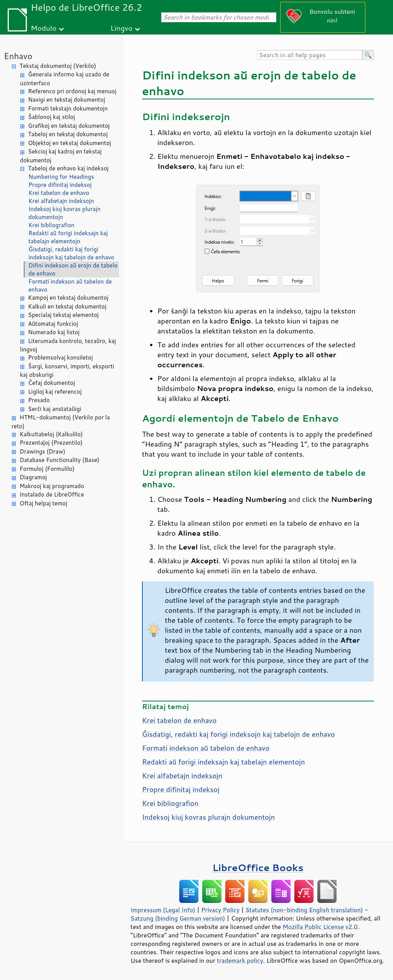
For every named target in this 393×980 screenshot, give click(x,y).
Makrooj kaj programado (52, 486)
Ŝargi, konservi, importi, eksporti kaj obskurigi (67, 371)
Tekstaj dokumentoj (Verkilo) (58, 66)
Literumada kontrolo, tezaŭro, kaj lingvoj (68, 345)
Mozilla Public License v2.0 (320, 927)
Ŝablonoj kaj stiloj (51, 117)
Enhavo (18, 56)
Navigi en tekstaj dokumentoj (67, 100)
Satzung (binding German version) (178, 918)
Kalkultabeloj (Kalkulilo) (51, 434)
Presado (39, 400)
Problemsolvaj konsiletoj (60, 357)
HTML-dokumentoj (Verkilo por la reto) (61, 422)
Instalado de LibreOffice (52, 494)
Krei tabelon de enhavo (59, 193)
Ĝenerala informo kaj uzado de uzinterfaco (64, 79)
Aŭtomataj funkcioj (53, 324)
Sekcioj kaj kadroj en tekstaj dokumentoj (61, 156)
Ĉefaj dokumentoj (51, 383)
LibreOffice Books (258, 867)
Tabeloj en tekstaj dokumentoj (68, 134)
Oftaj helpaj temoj (43, 503)
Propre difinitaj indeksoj (60, 185)
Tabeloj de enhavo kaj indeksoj (68, 168)
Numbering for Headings (61, 177)
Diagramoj (33, 477)
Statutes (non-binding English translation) (304, 910)
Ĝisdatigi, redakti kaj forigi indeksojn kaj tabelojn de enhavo (71, 253)
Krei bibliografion (51, 225)
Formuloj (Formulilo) (47, 469)
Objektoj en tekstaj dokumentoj (69, 143)
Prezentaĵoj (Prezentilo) (51, 443)
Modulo (44, 28)
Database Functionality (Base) (59, 460)
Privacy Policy (220, 910)
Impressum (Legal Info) (163, 910)
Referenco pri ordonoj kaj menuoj (72, 91)
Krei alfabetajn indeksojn (61, 201)
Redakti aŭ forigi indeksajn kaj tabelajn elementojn (68, 237)
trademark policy (240, 960)
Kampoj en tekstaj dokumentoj (68, 298)
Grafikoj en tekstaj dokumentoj (69, 126)
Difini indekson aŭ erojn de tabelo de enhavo (73, 269)
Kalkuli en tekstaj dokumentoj (67, 306)
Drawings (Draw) (42, 451)
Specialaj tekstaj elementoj (63, 315)
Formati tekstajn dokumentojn (68, 108)
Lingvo (122, 28)
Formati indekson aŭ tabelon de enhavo (70, 285)
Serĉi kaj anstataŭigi (55, 409)
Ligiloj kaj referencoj (55, 392)
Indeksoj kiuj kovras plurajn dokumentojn (64, 213)
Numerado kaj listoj (54, 332)
